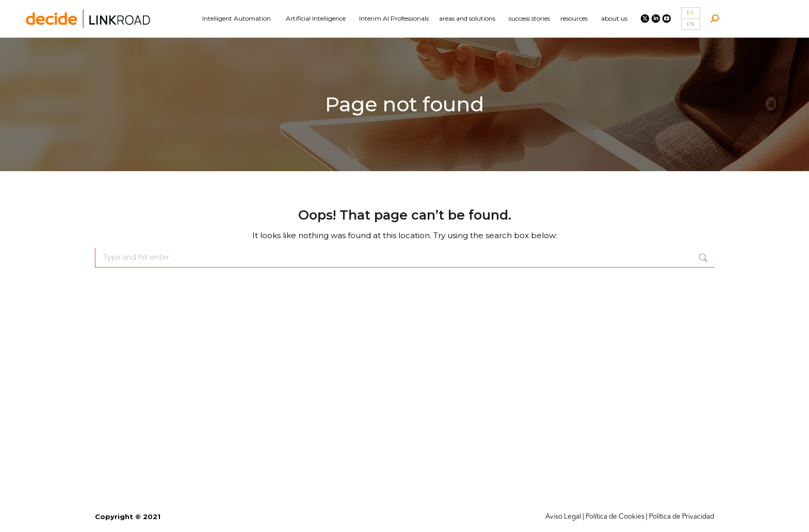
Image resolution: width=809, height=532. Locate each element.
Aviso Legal (563, 517)
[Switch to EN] (691, 24)
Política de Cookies (615, 517)
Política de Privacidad (682, 517)
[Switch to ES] (691, 13)
